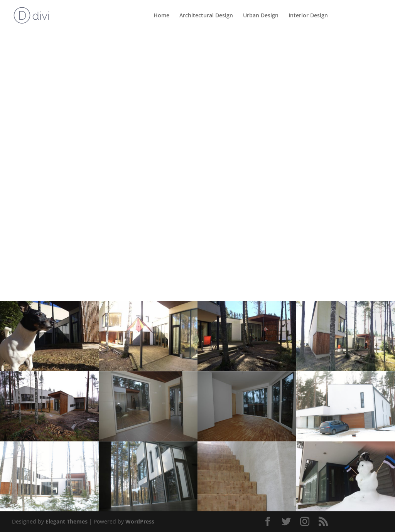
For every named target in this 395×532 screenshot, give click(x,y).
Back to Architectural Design (59, 52)
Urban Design (261, 16)
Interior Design (308, 16)
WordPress (140, 521)
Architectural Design (206, 16)
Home (161, 16)
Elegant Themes (67, 521)
